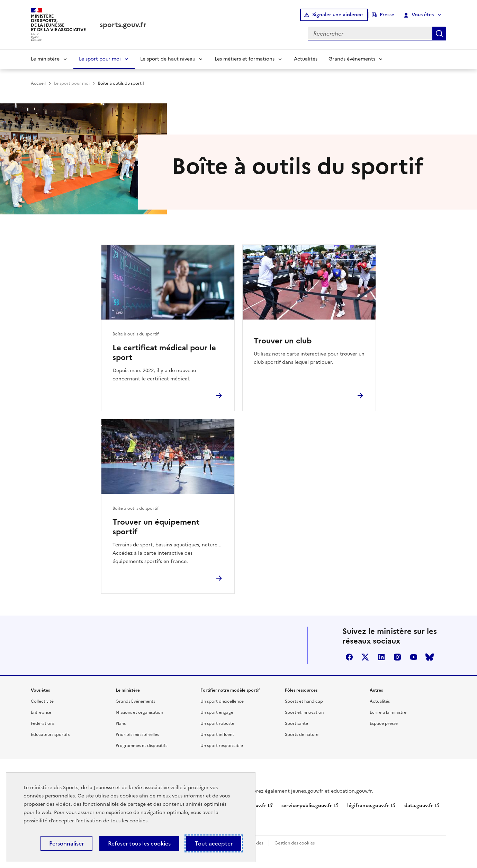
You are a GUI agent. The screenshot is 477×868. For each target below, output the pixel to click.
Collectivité (42, 701)
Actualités (306, 59)
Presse (387, 15)
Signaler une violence (337, 15)
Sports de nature (302, 735)
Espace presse (384, 723)
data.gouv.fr (419, 806)
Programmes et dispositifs (141, 746)
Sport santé (296, 723)
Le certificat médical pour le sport (164, 353)
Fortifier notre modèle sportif (230, 690)
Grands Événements (135, 701)
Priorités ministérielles (137, 735)
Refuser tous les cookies (139, 843)
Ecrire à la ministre (388, 712)
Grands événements (352, 59)
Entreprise (41, 712)
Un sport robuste (217, 723)
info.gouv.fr (252, 806)
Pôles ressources (301, 690)
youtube (414, 657)
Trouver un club (283, 341)
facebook (349, 657)
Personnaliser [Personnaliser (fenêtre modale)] (66, 843)
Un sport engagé (217, 712)
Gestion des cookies (295, 843)
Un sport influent (217, 735)
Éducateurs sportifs (50, 735)
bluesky (430, 657)
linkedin (381, 657)
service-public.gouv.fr (307, 806)
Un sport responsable (222, 746)
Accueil (38, 83)
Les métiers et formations (245, 59)
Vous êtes (419, 15)
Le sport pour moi (100, 59)
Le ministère (45, 59)
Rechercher (439, 34)
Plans (121, 723)
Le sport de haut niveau (168, 59)
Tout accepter (214, 843)
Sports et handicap (304, 701)
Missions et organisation (139, 712)
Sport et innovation (304, 712)
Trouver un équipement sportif (156, 527)
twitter (365, 657)
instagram (397, 657)
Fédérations (43, 723)
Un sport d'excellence (222, 701)
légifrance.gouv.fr (368, 806)
